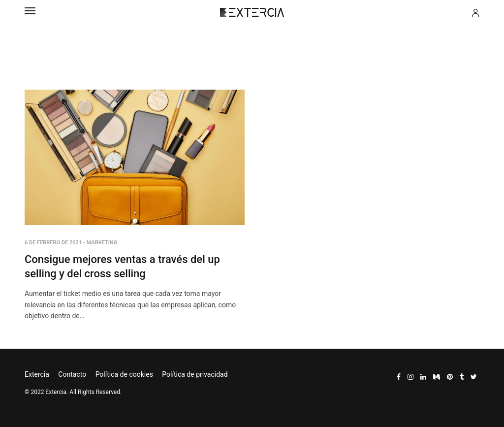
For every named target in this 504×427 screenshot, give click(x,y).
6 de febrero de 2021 (53, 243)
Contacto (72, 374)
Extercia (37, 374)
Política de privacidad (195, 374)
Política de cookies (124, 374)
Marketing (102, 243)
